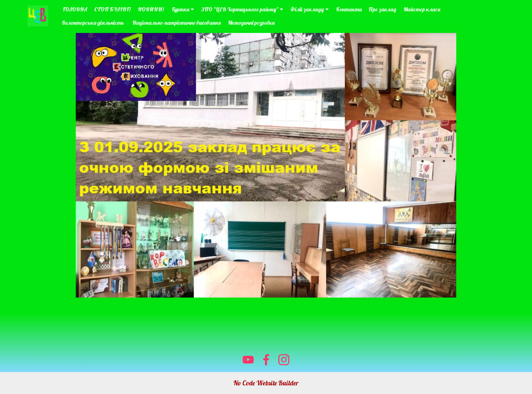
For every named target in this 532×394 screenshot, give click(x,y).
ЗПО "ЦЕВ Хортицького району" (240, 9)
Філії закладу (307, 9)
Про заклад (382, 9)
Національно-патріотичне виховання (177, 23)
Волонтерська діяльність (93, 23)
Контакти (349, 9)
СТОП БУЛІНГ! (112, 9)
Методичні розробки (251, 23)
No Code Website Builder (266, 383)
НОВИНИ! (151, 9)
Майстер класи (422, 9)
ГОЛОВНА (74, 9)
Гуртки (180, 9)
